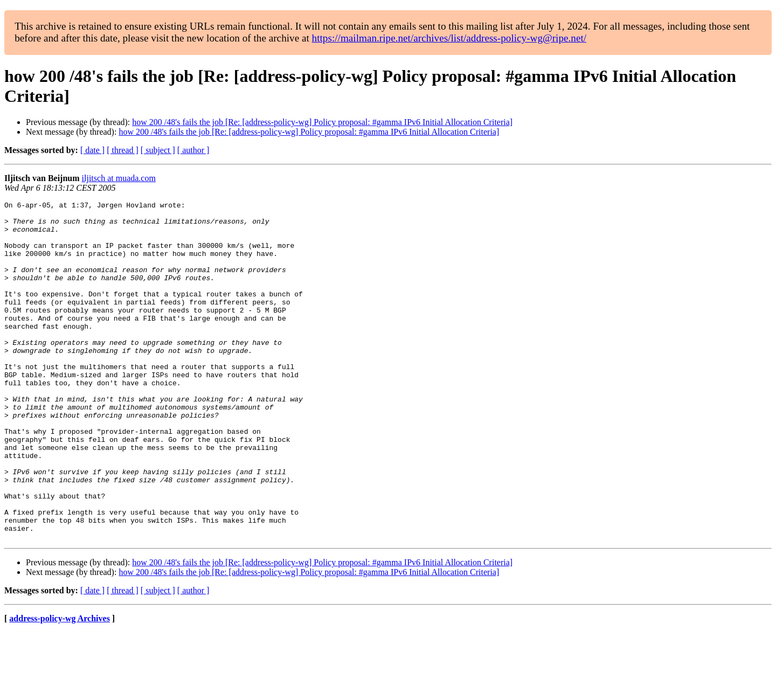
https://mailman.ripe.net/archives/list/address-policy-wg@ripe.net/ (449, 38)
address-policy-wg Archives (60, 686)
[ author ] (193, 150)
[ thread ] (123, 150)
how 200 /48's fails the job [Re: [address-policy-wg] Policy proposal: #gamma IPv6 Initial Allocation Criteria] (322, 122)
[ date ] (92, 150)
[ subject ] (158, 150)
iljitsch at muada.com (119, 178)
